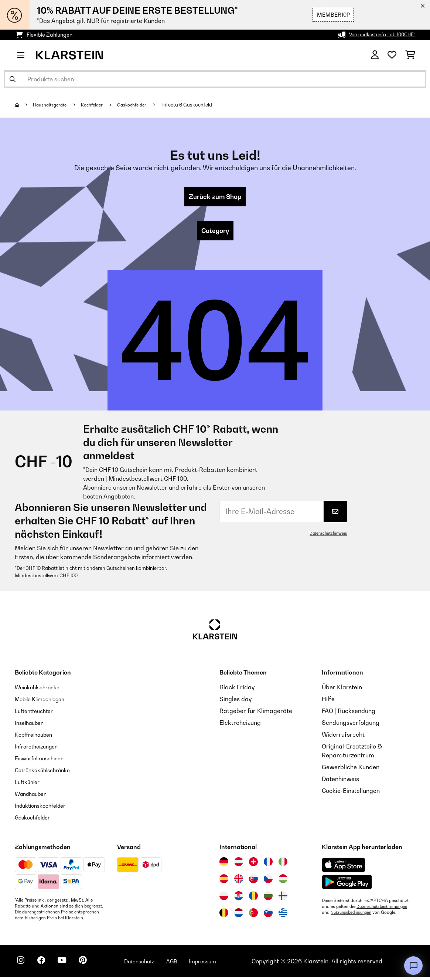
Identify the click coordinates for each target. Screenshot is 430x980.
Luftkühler (29, 785)
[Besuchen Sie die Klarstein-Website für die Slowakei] (253, 882)
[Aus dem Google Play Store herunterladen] (347, 885)
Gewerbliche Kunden (351, 770)
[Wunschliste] (392, 55)
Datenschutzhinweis (327, 536)
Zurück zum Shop (215, 197)
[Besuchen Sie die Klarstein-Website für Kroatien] (239, 899)
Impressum (223, 964)
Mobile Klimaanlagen (44, 702)
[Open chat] (413, 966)
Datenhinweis (340, 782)
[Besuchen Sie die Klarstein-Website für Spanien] (224, 882)
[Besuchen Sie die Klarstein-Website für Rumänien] (253, 899)
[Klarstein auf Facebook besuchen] (46, 965)
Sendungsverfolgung (351, 726)
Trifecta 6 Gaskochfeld (199, 105)
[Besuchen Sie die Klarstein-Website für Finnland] (283, 899)
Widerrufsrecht (343, 737)
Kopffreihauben (36, 737)
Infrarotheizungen (40, 749)
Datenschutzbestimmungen (384, 909)
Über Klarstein (342, 690)
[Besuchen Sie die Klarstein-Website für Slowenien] (268, 916)
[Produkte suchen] (215, 79)
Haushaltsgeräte (53, 105)
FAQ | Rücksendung (349, 714)
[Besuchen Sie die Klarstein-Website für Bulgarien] (268, 899)
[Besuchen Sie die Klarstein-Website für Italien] (283, 865)
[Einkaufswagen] (410, 55)
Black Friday (237, 690)
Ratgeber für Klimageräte (256, 714)
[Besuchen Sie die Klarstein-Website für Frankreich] (268, 865)
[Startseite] (24, 105)
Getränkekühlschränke (47, 773)
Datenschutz (153, 964)
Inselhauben (31, 726)
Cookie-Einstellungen (351, 794)
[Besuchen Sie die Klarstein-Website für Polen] (224, 899)
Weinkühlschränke (40, 690)
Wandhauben (33, 797)
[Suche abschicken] (13, 79)
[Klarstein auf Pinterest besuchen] (93, 965)
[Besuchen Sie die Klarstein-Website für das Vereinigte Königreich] (239, 882)
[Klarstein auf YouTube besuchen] (69, 965)
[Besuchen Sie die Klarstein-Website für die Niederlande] (239, 916)
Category (215, 233)
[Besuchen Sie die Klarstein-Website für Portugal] (253, 916)
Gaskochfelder (142, 105)
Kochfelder (99, 105)
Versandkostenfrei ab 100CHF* (378, 35)
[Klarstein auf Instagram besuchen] (22, 965)
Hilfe (328, 702)
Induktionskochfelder (44, 808)
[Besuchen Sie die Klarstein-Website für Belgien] (224, 916)
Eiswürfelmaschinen (43, 761)
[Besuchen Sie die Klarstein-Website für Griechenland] (283, 916)
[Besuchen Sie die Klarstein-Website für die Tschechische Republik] (268, 882)
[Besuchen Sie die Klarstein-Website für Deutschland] (224, 865)
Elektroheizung (240, 726)
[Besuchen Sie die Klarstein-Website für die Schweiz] (253, 865)
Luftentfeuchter (37, 714)
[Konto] (375, 55)
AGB (189, 964)
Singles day (236, 702)
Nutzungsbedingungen (354, 915)
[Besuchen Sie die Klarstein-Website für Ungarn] (283, 882)
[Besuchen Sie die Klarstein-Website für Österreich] (239, 865)
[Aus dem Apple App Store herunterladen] (344, 868)
